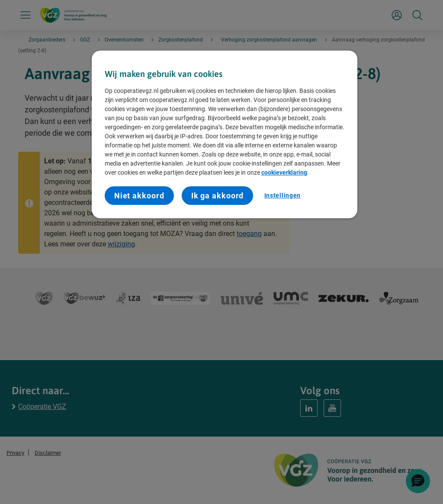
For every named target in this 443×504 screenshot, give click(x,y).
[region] (225, 135)
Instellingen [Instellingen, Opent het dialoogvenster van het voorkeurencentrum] (282, 195)
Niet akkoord (139, 196)
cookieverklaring (284, 172)
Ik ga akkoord (218, 196)
